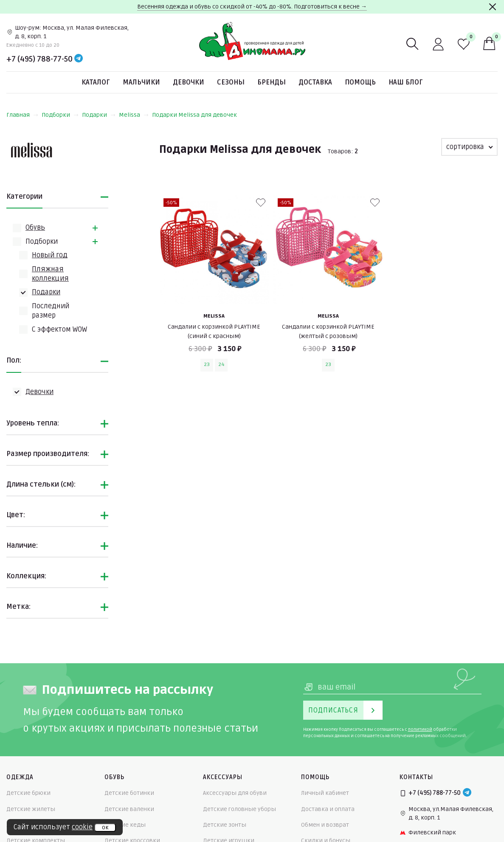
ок (105, 828)
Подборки (60, 115)
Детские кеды (125, 825)
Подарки (99, 115)
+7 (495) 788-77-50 (39, 59)
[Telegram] (79, 59)
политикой (420, 729)
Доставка (315, 82)
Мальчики (141, 82)
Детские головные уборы (239, 809)
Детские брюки (28, 793)
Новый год (50, 255)
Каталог (96, 82)
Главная (22, 115)
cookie (82, 827)
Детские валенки (129, 809)
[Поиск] (413, 44)
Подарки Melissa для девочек (194, 115)
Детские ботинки (129, 793)
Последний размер (51, 311)
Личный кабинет (325, 793)
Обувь (35, 228)
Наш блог (406, 82)
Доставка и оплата (328, 809)
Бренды (272, 82)
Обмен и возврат (325, 825)
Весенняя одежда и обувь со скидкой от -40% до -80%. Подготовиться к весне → (252, 7)
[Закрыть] (493, 7)
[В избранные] (261, 203)
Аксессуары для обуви (235, 793)
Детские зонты (225, 825)
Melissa (134, 115)
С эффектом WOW (59, 329)
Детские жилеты (31, 809)
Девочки (189, 82)
